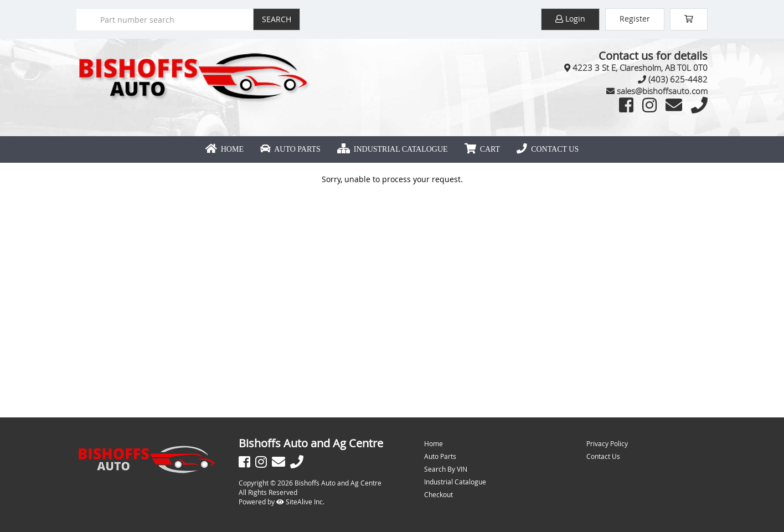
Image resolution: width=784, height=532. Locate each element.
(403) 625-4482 (678, 79)
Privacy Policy (607, 443)
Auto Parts (290, 149)
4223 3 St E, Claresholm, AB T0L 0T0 (640, 68)
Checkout (439, 494)
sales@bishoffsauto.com (662, 91)
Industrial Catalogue (393, 149)
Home (225, 149)
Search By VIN (446, 469)
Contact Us (548, 149)
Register (635, 19)
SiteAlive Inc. (300, 502)
